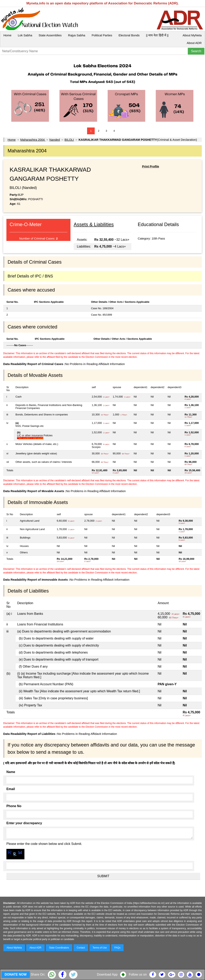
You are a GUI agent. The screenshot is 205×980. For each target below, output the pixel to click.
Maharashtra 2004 (33, 140)
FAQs (117, 948)
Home (7, 35)
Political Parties (102, 35)
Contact (81, 948)
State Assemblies (50, 35)
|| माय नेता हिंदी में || (157, 35)
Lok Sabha (25, 35)
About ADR (194, 43)
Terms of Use (100, 948)
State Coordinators (59, 948)
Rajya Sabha (77, 35)
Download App (107, 974)
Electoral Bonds (129, 35)
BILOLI (69, 140)
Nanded (55, 140)
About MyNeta (192, 35)
